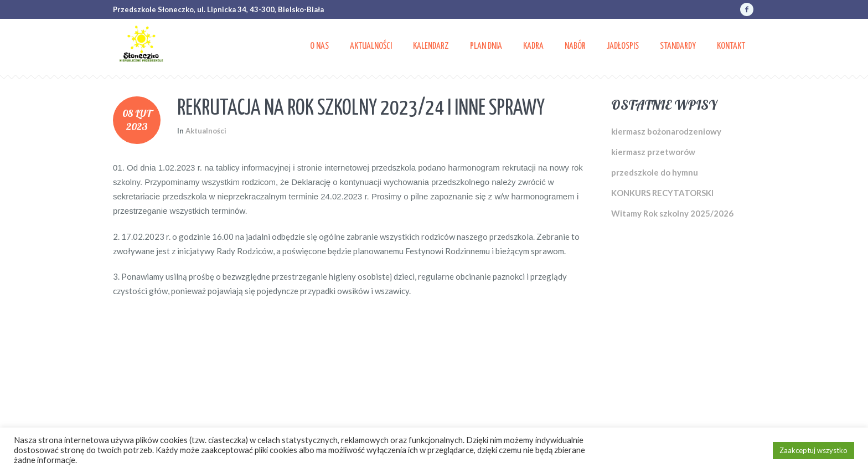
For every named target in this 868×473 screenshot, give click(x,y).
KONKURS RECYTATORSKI (662, 193)
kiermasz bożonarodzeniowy (666, 131)
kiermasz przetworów (653, 152)
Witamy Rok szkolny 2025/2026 (672, 213)
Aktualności (206, 131)
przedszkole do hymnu (655, 172)
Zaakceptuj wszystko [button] (813, 450)
